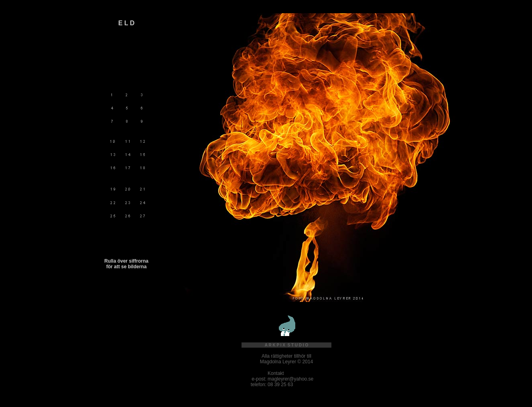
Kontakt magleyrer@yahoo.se (290, 376)
